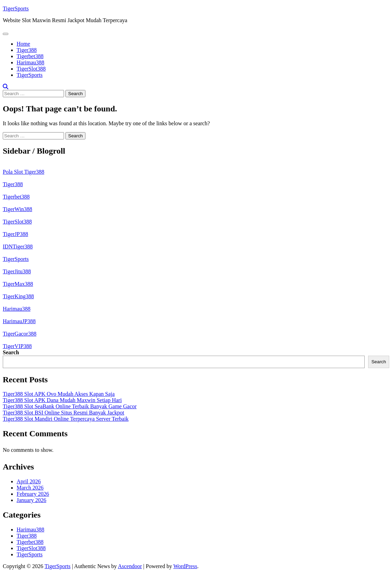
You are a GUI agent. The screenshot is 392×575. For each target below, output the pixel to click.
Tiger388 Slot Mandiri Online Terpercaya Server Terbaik (66, 419)
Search (11, 352)
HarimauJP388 (19, 321)
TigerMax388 (18, 284)
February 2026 (33, 494)
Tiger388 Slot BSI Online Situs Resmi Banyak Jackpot (63, 413)
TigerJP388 (15, 234)
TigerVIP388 (17, 346)
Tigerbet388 (30, 56)
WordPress (185, 566)
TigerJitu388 (17, 271)
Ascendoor (130, 566)
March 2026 (30, 488)
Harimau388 (30, 62)
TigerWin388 (17, 209)
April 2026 (29, 481)
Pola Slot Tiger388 (24, 172)
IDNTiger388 (18, 247)
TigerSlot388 (31, 69)
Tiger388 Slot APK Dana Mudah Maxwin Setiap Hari (62, 400)
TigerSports (16, 8)
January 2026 (31, 500)
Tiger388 (27, 50)
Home (23, 44)
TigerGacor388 (20, 334)
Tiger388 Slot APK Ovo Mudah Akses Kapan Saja (59, 394)
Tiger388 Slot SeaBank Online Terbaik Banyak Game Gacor (70, 406)
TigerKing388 (18, 296)
